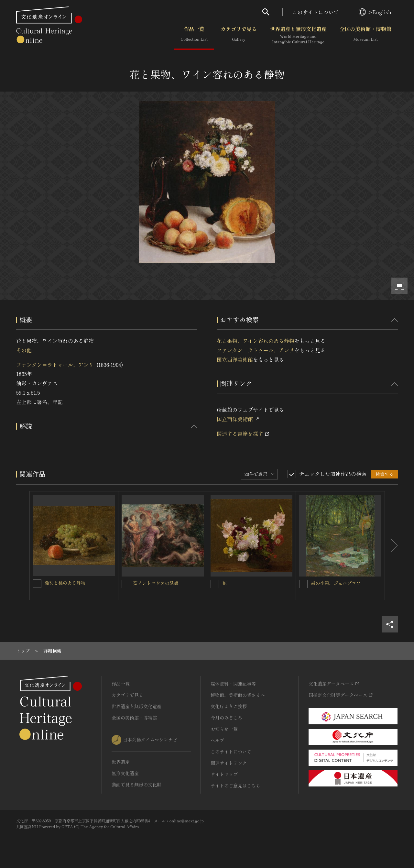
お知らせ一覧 (224, 729)
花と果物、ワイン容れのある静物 (256, 341)
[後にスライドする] (391, 546)
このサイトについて (316, 12)
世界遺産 (121, 762)
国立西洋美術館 (235, 359)
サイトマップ (224, 774)
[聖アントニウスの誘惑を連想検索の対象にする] (126, 584)
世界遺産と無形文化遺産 (298, 35)
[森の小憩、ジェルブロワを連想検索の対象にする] (303, 584)
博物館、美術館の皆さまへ (238, 695)
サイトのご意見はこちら (235, 786)
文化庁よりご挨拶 (229, 706)
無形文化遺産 (125, 773)
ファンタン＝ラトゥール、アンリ (55, 365)
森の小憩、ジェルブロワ (336, 583)
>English (375, 12)
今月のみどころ (226, 718)
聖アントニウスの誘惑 (156, 583)
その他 (24, 350)
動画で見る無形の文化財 (136, 785)
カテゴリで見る (239, 35)
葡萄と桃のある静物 (65, 583)
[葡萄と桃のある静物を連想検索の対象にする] (37, 584)
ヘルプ (217, 740)
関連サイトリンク (229, 763)
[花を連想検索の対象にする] (215, 584)
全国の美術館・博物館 (365, 35)
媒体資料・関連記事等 (233, 684)
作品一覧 (194, 35)
